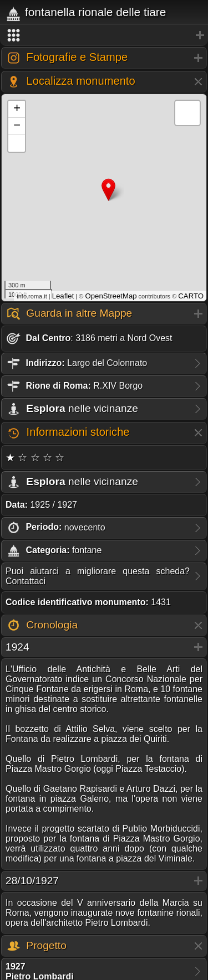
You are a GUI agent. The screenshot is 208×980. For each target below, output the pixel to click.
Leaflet (63, 296)
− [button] (17, 126)
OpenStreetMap (111, 296)
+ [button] (17, 109)
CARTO (191, 296)
